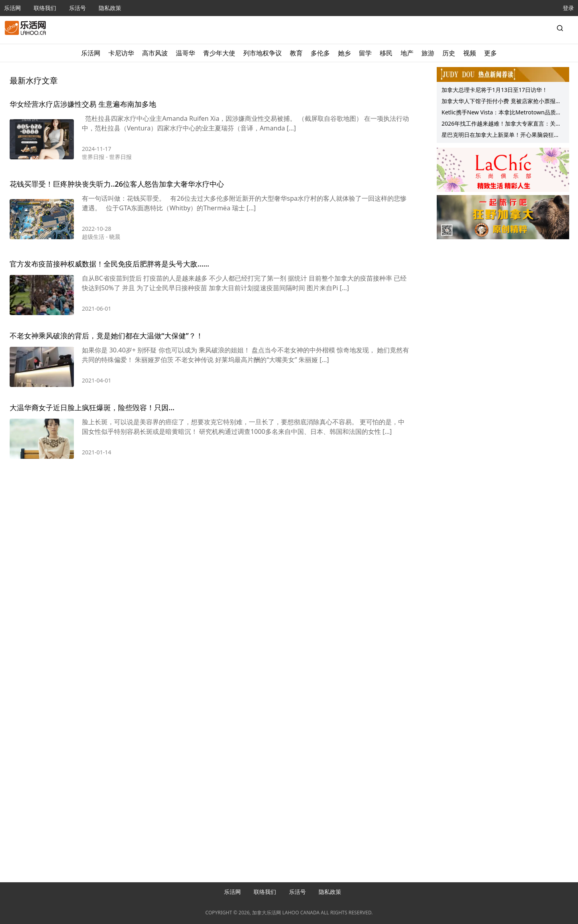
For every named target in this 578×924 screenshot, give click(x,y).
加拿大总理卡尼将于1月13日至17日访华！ (495, 90)
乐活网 (12, 8)
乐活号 (77, 8)
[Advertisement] (210, 501)
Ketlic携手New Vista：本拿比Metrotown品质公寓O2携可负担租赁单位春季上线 (502, 113)
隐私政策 (110, 8)
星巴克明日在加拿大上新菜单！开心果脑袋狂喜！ (498, 136)
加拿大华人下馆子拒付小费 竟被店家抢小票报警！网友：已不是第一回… (499, 102)
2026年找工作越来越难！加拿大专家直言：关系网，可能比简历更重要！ (501, 124)
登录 (568, 8)
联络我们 (45, 8)
